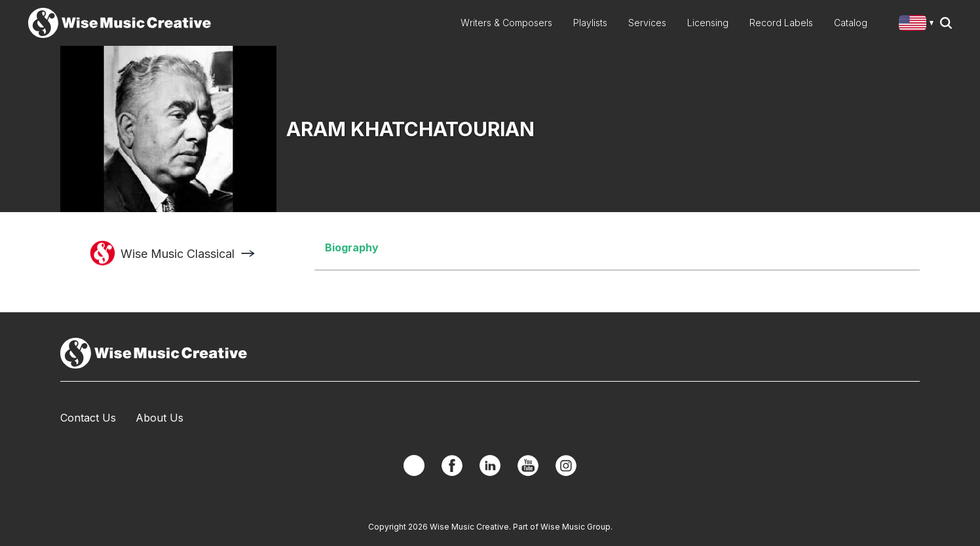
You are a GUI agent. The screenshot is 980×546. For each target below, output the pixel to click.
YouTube (528, 465)
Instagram (566, 465)
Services (647, 23)
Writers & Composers (506, 23)
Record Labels (781, 23)
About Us (160, 418)
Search (946, 23)
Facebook (452, 465)
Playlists (590, 23)
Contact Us (88, 418)
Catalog (851, 23)
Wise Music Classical (178, 254)
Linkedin (490, 465)
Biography (352, 247)
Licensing (708, 23)
